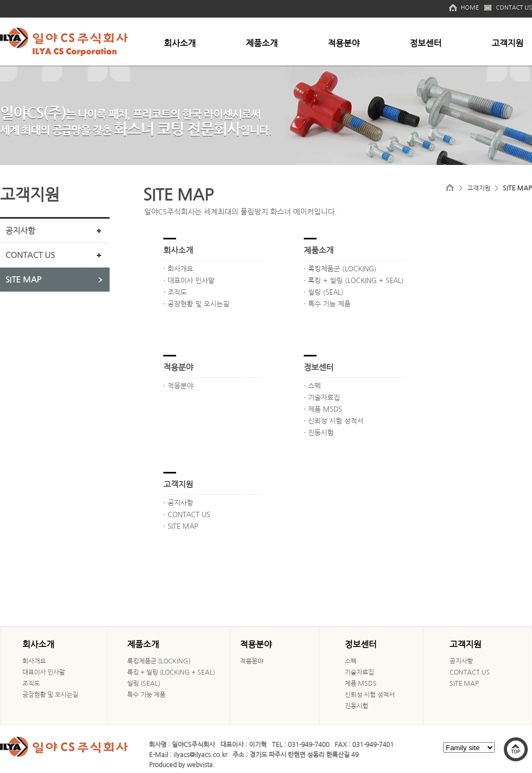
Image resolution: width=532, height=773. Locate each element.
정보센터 (426, 43)
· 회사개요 (178, 269)
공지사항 (20, 231)
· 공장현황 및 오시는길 (196, 304)
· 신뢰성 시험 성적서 (334, 421)
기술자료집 (359, 672)
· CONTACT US (187, 515)
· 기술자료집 (322, 398)
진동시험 (356, 706)
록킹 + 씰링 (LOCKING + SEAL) (171, 672)
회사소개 (180, 43)
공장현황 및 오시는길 (50, 695)
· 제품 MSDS (323, 409)
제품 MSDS (361, 684)
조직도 (31, 684)
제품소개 (262, 43)
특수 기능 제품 (146, 695)
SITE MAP (23, 280)
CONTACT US (514, 8)
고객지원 (508, 43)
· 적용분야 (178, 386)
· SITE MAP (181, 526)
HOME (470, 8)
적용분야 (344, 43)
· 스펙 (312, 386)
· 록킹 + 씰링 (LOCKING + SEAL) (354, 281)
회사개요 (34, 661)
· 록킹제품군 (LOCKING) (340, 269)
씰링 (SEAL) (144, 684)
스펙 (351, 661)
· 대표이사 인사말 (189, 281)
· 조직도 (175, 292)
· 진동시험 (319, 433)
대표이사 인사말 (44, 672)
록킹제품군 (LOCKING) (159, 661)
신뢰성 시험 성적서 (370, 695)
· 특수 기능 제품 (327, 304)
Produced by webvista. (182, 765)
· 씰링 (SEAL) (324, 292)
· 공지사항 (178, 503)
